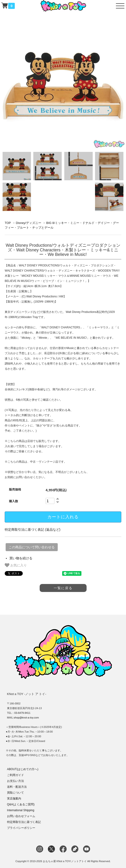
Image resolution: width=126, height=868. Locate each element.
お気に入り (16, 565)
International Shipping (21, 810)
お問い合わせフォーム (21, 816)
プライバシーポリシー (21, 828)
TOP (8, 223)
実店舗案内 (14, 799)
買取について (15, 793)
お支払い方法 (15, 781)
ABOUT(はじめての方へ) (23, 769)
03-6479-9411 (22, 713)
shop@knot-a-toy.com (26, 718)
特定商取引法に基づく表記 (24, 822)
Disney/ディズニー (28, 223)
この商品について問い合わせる (32, 547)
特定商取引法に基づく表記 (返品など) (32, 530)
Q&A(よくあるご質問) (21, 804)
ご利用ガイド (15, 775)
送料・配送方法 (17, 787)
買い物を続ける (21, 558)
